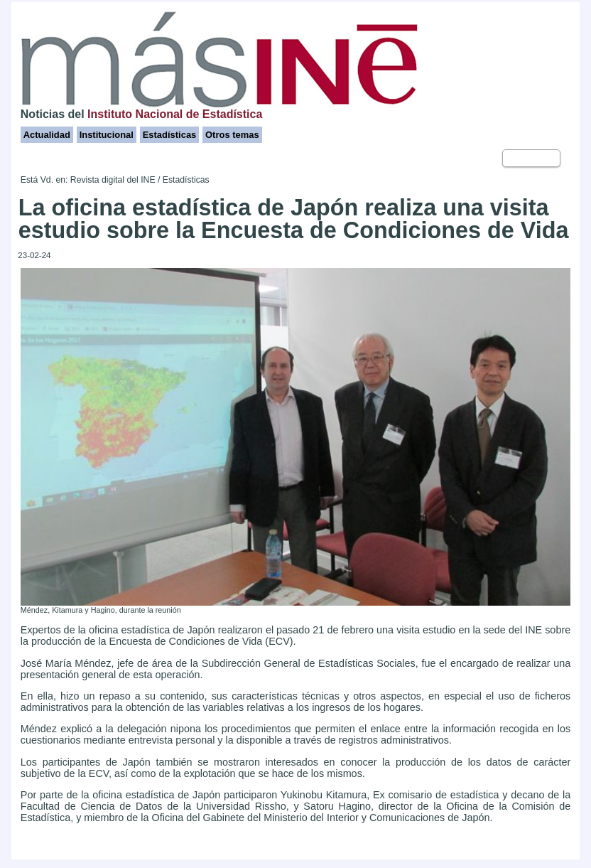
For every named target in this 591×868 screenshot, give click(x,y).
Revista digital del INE (113, 180)
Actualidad (47, 135)
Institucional (107, 135)
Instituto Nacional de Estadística (175, 114)
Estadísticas (170, 135)
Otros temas (232, 135)
